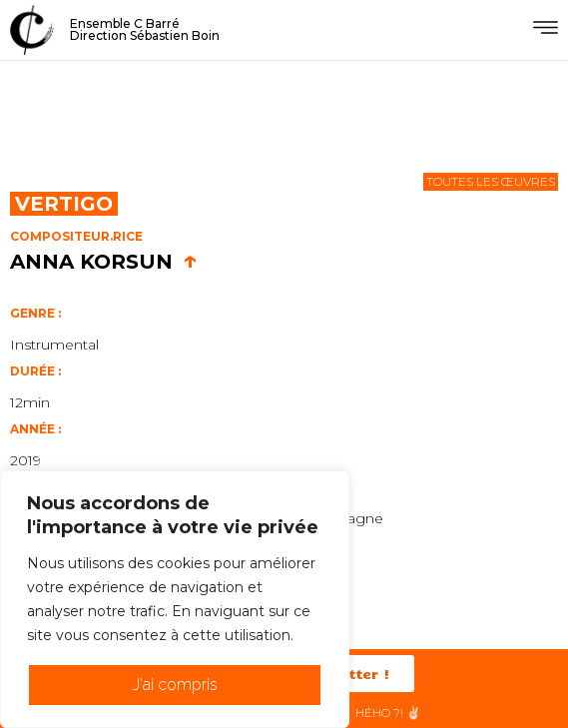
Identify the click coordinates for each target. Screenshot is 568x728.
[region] (175, 599)
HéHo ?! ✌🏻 (388, 713)
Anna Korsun (104, 262)
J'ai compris (175, 685)
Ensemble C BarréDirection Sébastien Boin (145, 29)
